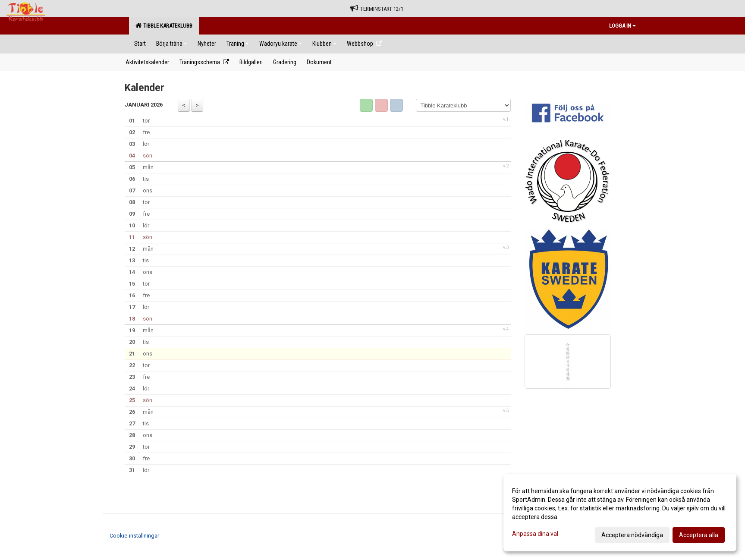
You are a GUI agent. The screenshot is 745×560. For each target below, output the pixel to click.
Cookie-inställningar (134, 536)
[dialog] (620, 513)
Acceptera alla (699, 535)
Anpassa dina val (535, 534)
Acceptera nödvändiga (632, 535)
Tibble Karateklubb (164, 25)
